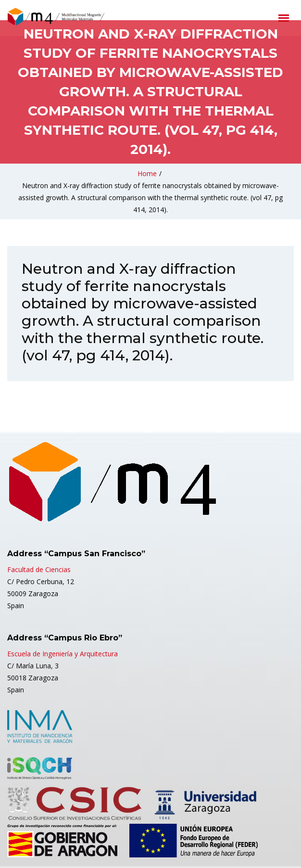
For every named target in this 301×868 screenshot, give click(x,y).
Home (147, 173)
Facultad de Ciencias (39, 569)
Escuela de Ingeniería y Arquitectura (63, 654)
